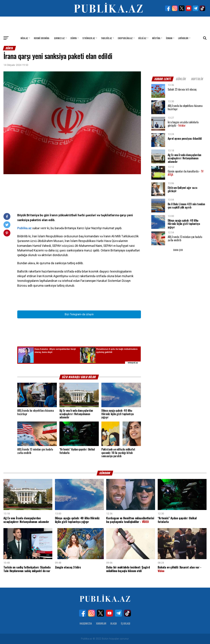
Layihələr (183, 38)
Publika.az (24, 228)
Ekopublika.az (125, 38)
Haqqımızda (86, 623)
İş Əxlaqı (126, 623)
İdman (169, 38)
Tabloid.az (106, 38)
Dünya (74, 38)
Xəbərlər (101, 623)
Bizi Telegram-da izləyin (79, 314)
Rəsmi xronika (42, 38)
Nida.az (24, 38)
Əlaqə (114, 623)
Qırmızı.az (59, 38)
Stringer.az (89, 38)
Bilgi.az (142, 38)
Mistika (156, 38)
